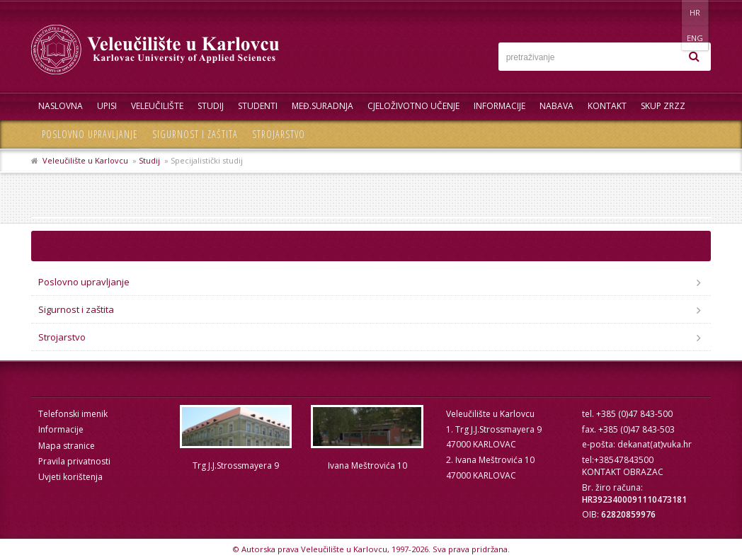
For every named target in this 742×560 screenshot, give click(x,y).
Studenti (258, 106)
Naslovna (61, 106)
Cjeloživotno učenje (413, 106)
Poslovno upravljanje (90, 134)
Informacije (500, 106)
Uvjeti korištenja (70, 477)
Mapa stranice (67, 446)
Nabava (556, 106)
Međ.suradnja (323, 106)
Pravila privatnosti (74, 461)
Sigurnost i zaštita (195, 134)
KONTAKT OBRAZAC (623, 472)
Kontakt (607, 106)
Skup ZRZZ (663, 106)
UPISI (107, 106)
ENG (696, 12)
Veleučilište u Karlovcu (85, 160)
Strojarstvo (279, 134)
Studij (211, 106)
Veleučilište (157, 106)
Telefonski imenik (73, 414)
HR (667, 12)
